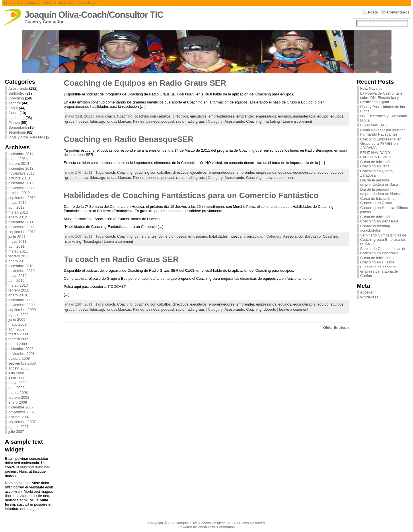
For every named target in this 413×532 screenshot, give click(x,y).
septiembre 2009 (22, 310)
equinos (285, 116)
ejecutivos (198, 116)
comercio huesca (173, 236)
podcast (168, 121)
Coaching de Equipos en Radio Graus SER (145, 83)
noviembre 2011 (22, 227)
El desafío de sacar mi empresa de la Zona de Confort (379, 271)
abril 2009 (16, 329)
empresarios (266, 116)
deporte (14, 103)
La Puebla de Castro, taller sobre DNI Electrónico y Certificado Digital (382, 98)
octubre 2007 (19, 417)
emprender (245, 116)
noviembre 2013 (22, 173)
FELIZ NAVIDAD (374, 125)
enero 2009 (18, 344)
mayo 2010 (17, 276)
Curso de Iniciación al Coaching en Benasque (379, 219)
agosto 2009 (18, 315)
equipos (337, 116)
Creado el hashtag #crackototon (375, 228)
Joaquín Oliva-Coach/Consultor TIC (94, 15)
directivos (180, 116)
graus (70, 121)
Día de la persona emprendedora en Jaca (379, 182)
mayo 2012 (17, 203)
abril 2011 (16, 246)
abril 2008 (16, 388)
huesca (82, 121)
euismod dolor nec (35, 467)
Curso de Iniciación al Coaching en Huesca (378, 260)
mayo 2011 (17, 241)
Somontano (18, 127)
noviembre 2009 (22, 305)
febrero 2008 (19, 397)
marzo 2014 (18, 159)
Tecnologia (17, 132)
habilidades (218, 236)
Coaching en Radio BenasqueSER (129, 139)
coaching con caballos (153, 116)
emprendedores (221, 116)
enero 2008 (18, 402)
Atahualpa (227, 527)
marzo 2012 (18, 212)
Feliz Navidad (371, 88)
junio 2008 (17, 378)
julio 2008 (16, 373)
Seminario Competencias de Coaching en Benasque (383, 251)
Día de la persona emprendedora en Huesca (381, 191)
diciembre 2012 (21, 183)
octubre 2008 (19, 358)
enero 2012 (18, 217)
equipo (323, 116)
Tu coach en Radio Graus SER (121, 259)
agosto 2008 (18, 368)
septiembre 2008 (22, 363)
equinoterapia (304, 116)
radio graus (196, 121)
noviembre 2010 (22, 271)
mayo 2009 (17, 324)
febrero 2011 (19, 256)
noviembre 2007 (22, 412)
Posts (373, 12)
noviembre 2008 (22, 354)
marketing (16, 118)
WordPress (369, 297)
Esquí (13, 108)
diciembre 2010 (21, 266)
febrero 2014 (19, 164)
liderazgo (98, 121)
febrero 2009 (19, 339)
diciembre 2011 (21, 222)
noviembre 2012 (22, 188)
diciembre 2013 (21, 168)
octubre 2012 (19, 193)
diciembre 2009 (21, 300)
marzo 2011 (18, 251)
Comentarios (398, 12)
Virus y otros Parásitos (27, 137)
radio (180, 121)
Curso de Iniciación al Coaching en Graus (378, 201)
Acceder (367, 292)
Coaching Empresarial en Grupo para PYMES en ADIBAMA (381, 143)
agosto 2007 (18, 427)
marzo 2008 (18, 393)
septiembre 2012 (22, 198)
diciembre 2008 (21, 349)
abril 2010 (16, 280)
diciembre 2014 (21, 154)
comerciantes (145, 236)
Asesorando (18, 88)
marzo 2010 (18, 285)
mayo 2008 (17, 383)
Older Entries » (336, 327)
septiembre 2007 (22, 422)
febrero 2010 (19, 290)
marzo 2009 (18, 334)
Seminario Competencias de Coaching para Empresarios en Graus (383, 239)
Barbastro (16, 93)
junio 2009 (17, 319)
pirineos (153, 121)
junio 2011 (17, 237)
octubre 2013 (19, 178)
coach (110, 116)
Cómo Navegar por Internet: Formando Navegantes (383, 132)
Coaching (16, 98)
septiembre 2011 (22, 232)
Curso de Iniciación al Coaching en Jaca (378, 164)
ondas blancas (119, 121)
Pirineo (14, 123)
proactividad (253, 236)
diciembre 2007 (21, 407)
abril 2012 (16, 207)
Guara (13, 113)
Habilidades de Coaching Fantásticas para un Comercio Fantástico (191, 195)
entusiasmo (197, 236)
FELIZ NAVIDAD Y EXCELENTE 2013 (376, 155)
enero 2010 (18, 295)
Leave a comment (297, 121)
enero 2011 (18, 261)
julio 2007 (16, 432)
